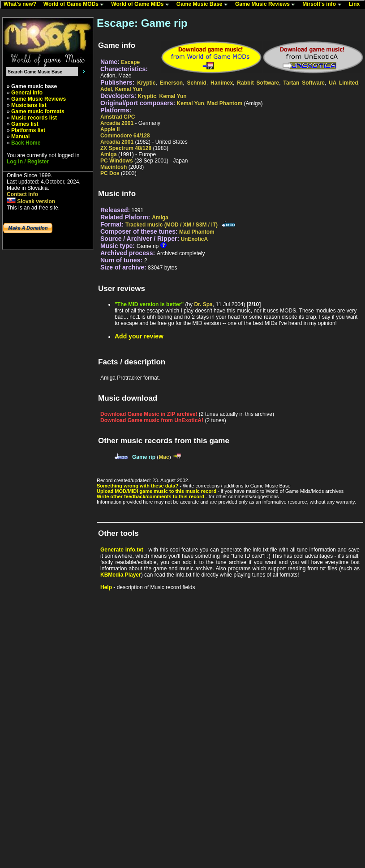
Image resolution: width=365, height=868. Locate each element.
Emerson (171, 83)
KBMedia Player (121, 575)
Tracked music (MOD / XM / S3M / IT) (172, 225)
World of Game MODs (76, 4)
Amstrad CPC (118, 117)
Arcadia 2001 (117, 123)
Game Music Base (204, 4)
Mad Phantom (225, 103)
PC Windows (117, 161)
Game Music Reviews (267, 4)
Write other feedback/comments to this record (150, 496)
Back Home (26, 143)
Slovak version (31, 201)
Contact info (22, 194)
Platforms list (28, 130)
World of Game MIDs (142, 4)
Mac (164, 457)
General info (27, 93)
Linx (356, 4)
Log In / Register (28, 162)
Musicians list (29, 105)
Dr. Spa (203, 304)
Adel (106, 89)
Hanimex (222, 83)
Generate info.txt (122, 550)
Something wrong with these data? (137, 486)
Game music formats (38, 111)
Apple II (110, 129)
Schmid (196, 83)
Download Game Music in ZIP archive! (149, 414)
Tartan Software (304, 83)
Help (106, 587)
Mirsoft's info (324, 4)
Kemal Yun (129, 89)
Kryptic (146, 83)
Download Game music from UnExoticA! (152, 420)
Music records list (34, 118)
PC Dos (110, 173)
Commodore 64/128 (125, 136)
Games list (25, 124)
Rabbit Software (258, 83)
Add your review (139, 336)
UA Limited (343, 83)
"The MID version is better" (149, 304)
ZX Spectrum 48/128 (126, 148)
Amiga (109, 154)
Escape (130, 62)
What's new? (22, 4)
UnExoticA (194, 239)
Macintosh (114, 167)
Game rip (144, 457)
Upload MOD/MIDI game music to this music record (157, 491)
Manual (20, 137)
